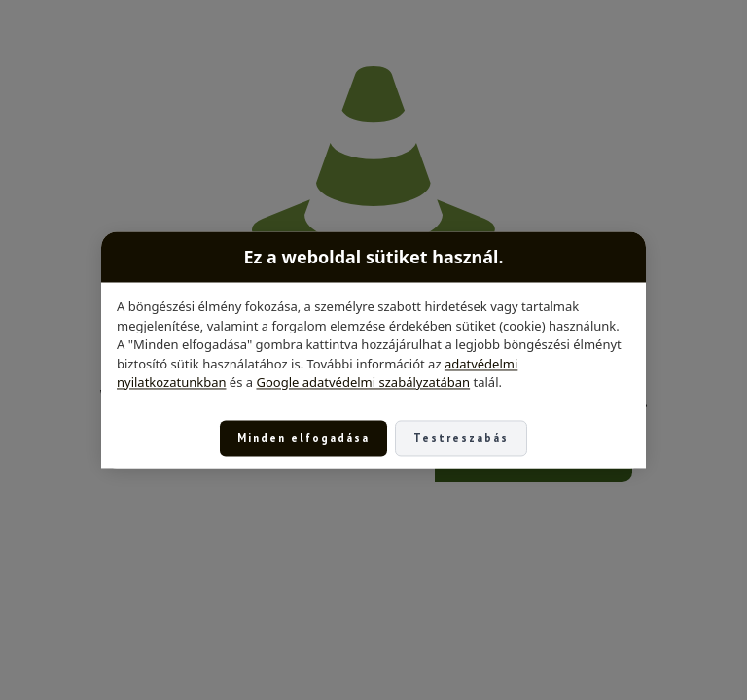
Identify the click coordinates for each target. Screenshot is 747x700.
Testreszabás (461, 438)
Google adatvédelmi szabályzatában (363, 382)
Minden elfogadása (303, 438)
